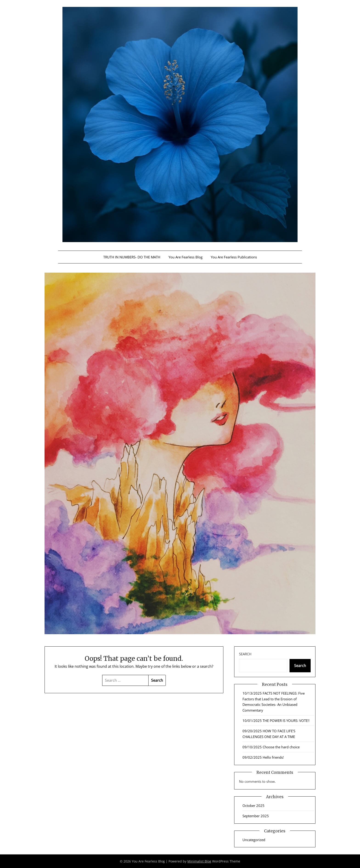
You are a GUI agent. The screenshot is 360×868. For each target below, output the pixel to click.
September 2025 (256, 816)
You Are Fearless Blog (186, 257)
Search (245, 654)
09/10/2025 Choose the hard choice (271, 747)
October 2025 (253, 806)
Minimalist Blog (199, 861)
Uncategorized (254, 840)
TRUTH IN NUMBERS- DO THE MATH (132, 257)
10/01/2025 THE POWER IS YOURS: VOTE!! (276, 721)
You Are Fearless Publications (234, 257)
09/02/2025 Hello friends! (263, 757)
